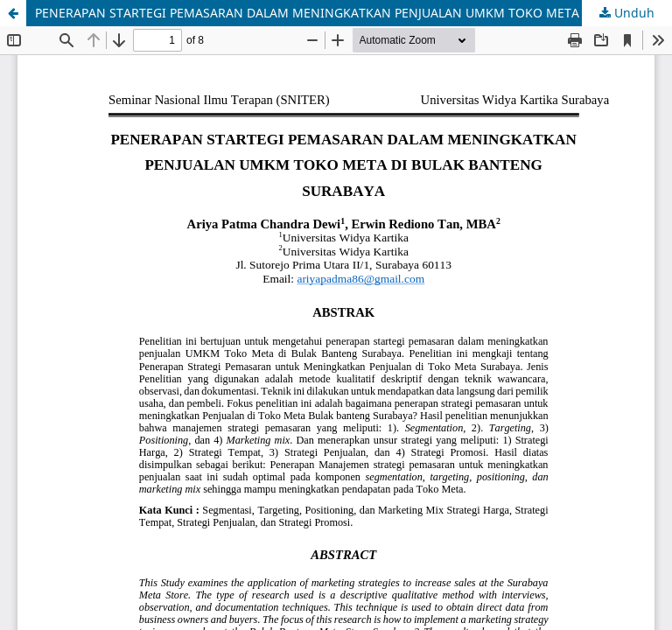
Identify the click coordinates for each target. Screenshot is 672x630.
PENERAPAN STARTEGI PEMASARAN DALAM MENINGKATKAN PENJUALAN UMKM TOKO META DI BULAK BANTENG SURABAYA (353, 13)
